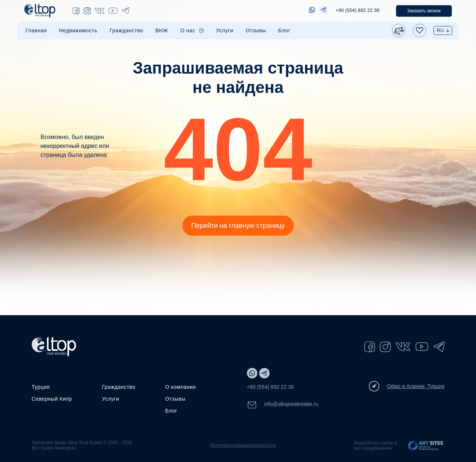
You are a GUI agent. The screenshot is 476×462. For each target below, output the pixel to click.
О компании (181, 387)
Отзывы (256, 30)
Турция (41, 387)
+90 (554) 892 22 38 (358, 10)
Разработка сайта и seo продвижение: (375, 446)
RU (440, 30)
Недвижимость (78, 30)
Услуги (225, 30)
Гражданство (126, 30)
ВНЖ (162, 30)
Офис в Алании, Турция (407, 386)
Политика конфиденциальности (243, 445)
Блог (284, 30)
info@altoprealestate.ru (283, 405)
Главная (36, 30)
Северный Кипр (52, 399)
